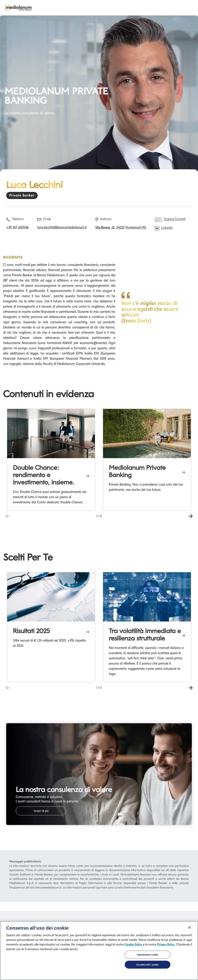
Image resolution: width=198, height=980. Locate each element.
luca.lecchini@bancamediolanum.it (62, 227)
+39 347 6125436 (17, 227)
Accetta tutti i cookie (147, 967)
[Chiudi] (189, 929)
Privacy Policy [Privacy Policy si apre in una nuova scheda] (166, 946)
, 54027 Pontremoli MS (121, 227)
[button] (190, 516)
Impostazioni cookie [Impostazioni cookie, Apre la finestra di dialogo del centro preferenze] (148, 957)
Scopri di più (41, 811)
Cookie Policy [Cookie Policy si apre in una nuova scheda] (133, 946)
